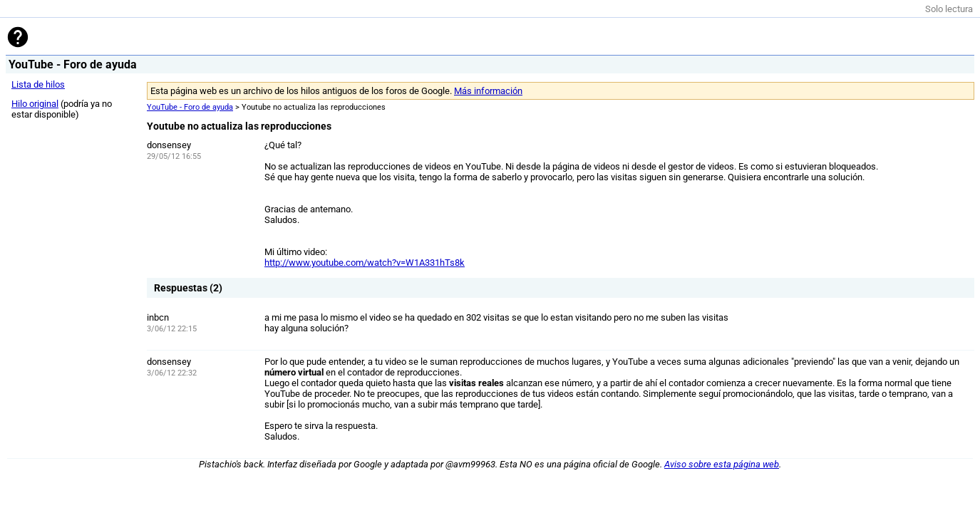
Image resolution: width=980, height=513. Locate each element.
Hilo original (35, 104)
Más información (488, 91)
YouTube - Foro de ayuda (190, 107)
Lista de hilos (38, 84)
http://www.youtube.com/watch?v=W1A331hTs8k (365, 263)
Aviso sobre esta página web (722, 464)
